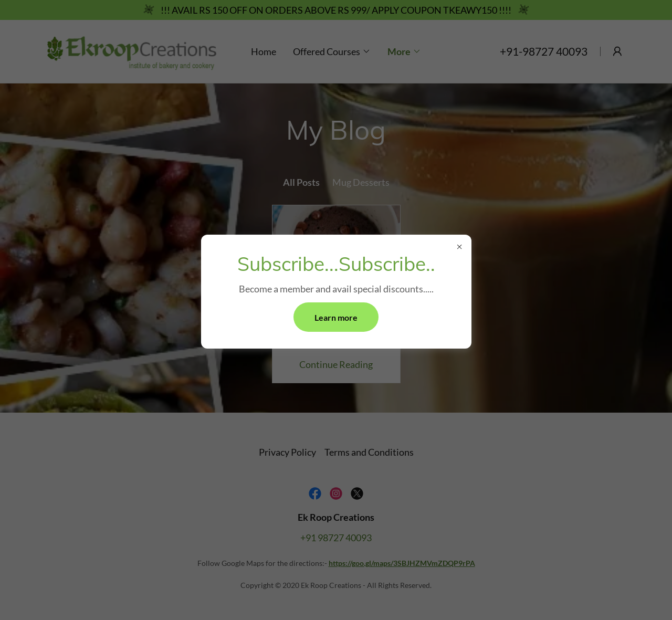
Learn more (336, 317)
